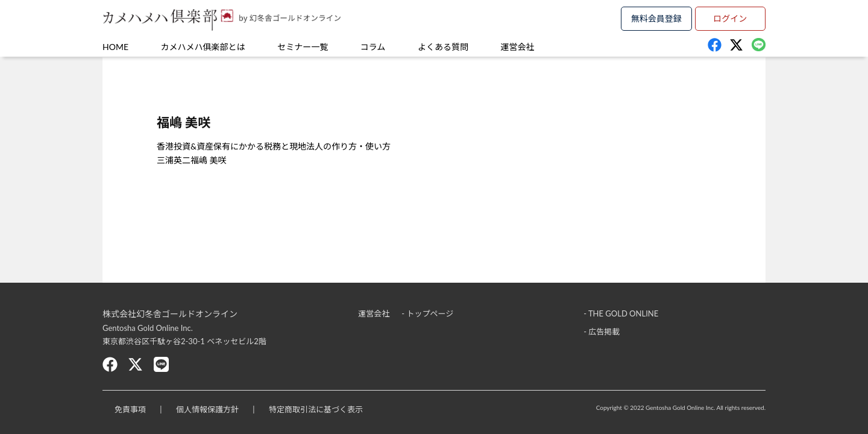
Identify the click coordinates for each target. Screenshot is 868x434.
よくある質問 (443, 47)
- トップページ (427, 313)
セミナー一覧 (303, 47)
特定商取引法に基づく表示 (316, 409)
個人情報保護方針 (207, 409)
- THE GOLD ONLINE (621, 313)
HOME (115, 47)
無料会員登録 (656, 18)
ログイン (730, 18)
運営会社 (518, 47)
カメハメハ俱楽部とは (203, 47)
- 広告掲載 (602, 332)
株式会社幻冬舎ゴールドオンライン (170, 314)
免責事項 (130, 409)
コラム (373, 47)
